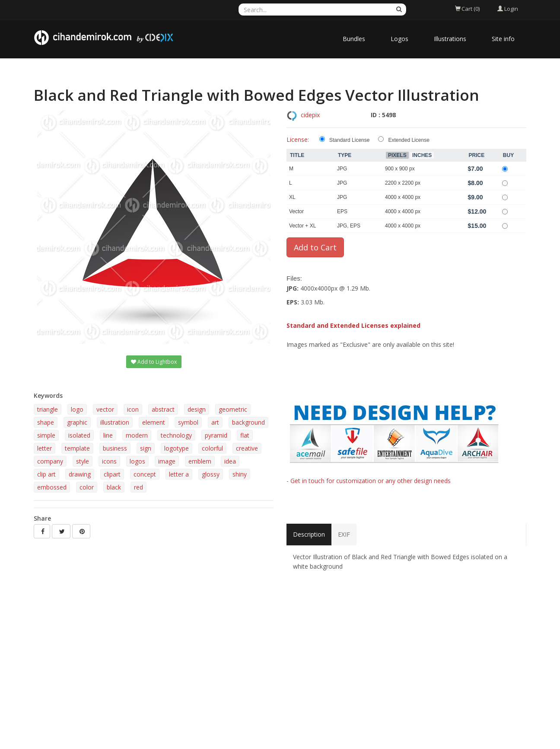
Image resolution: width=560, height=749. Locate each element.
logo (77, 409)
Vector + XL (302, 226)
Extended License (409, 140)
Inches (422, 155)
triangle (48, 409)
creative (247, 448)
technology (176, 435)
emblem (200, 461)
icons (109, 461)
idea (230, 461)
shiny (240, 474)
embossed (52, 487)
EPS (342, 211)
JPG (342, 169)
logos (137, 461)
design (197, 409)
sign (146, 448)
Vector (296, 211)
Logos (399, 39)
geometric (233, 409)
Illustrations (450, 39)
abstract (163, 409)
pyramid (216, 435)
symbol (188, 422)
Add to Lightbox (154, 362)
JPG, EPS (349, 226)
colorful (212, 448)
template (77, 448)
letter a (179, 474)
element (154, 422)
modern (137, 435)
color (87, 487)
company (50, 461)
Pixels (397, 155)
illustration (115, 422)
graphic (77, 422)
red (138, 487)
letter (45, 448)
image (167, 461)
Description (309, 534)
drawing (80, 474)
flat (245, 435)
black (114, 487)
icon (133, 409)
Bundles (354, 39)
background (248, 422)
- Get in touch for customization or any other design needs (369, 481)
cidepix (310, 115)
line (108, 435)
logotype (177, 448)
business (115, 448)
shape (46, 422)
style (83, 461)
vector (105, 409)
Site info (503, 39)
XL (292, 197)
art (215, 422)
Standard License (349, 140)
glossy (211, 474)
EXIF (344, 534)
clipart (112, 474)
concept (145, 474)
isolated (79, 435)
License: (298, 139)
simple (46, 435)
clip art (46, 474)
